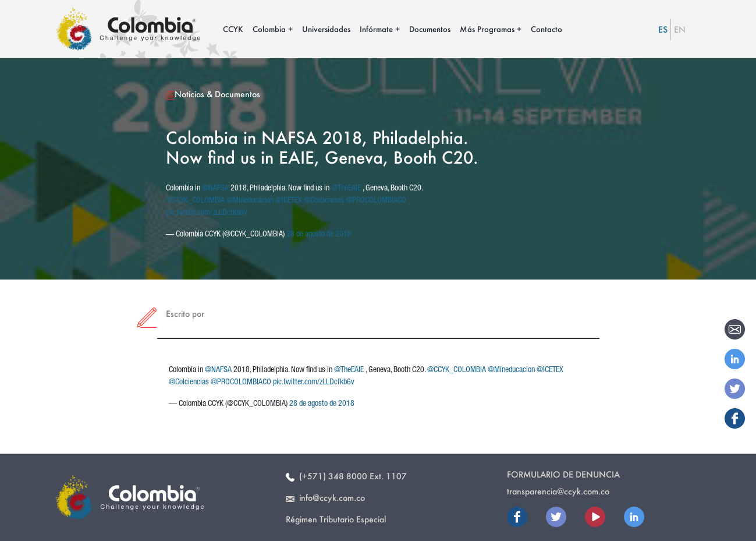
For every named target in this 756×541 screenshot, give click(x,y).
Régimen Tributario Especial (336, 519)
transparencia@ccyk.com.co (558, 491)
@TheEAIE (346, 189)
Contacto (546, 29)
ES (663, 29)
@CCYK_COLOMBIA (195, 201)
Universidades (326, 29)
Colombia (269, 29)
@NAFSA (215, 189)
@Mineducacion (250, 201)
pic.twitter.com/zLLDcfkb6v (207, 213)
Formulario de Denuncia (563, 474)
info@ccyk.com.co (325, 498)
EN (680, 29)
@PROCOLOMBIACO (376, 201)
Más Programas (487, 29)
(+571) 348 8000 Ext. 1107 (346, 476)
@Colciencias (324, 201)
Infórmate (376, 29)
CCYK (233, 29)
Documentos (430, 29)
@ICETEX (289, 201)
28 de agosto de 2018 (319, 235)
